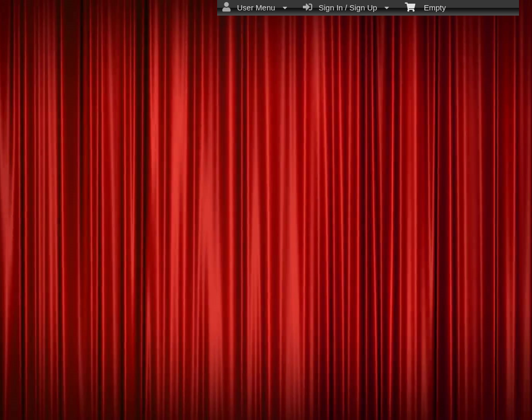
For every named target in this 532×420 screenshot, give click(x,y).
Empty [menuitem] (425, 7)
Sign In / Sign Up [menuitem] (346, 7)
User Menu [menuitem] (255, 7)
